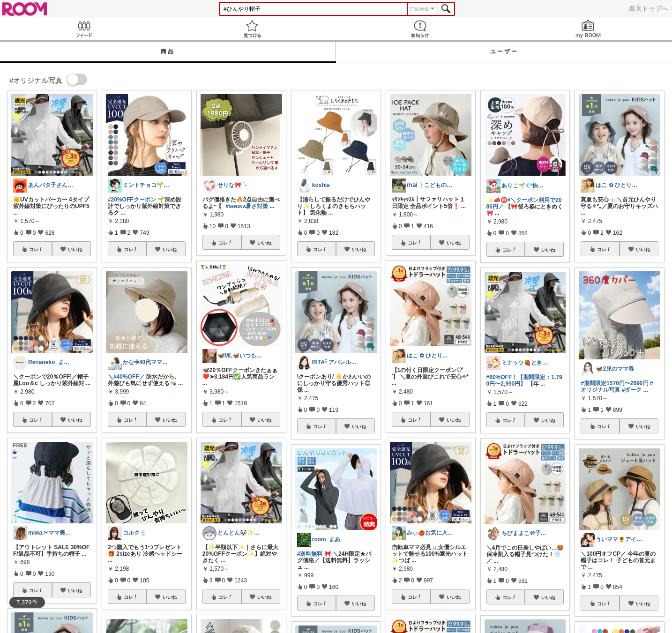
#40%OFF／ (129, 377)
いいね (75, 249)
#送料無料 (310, 554)
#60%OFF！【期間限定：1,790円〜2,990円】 (524, 380)
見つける (252, 29)
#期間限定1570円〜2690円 (614, 383)
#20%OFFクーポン (132, 200)
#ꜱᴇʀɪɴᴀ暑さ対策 (247, 206)
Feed (84, 29)
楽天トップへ (649, 8)
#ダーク (632, 390)
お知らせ (420, 29)
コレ (36, 249)
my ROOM (588, 29)
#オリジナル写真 (617, 387)
